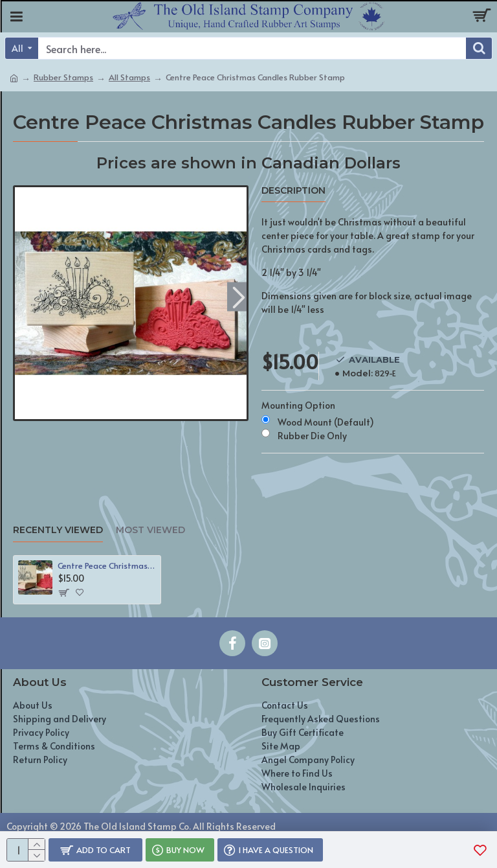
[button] (238, 296)
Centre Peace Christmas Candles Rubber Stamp (107, 566)
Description (293, 191)
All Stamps (129, 77)
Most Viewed (150, 530)
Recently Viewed (58, 530)
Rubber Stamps (63, 77)
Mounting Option (298, 405)
